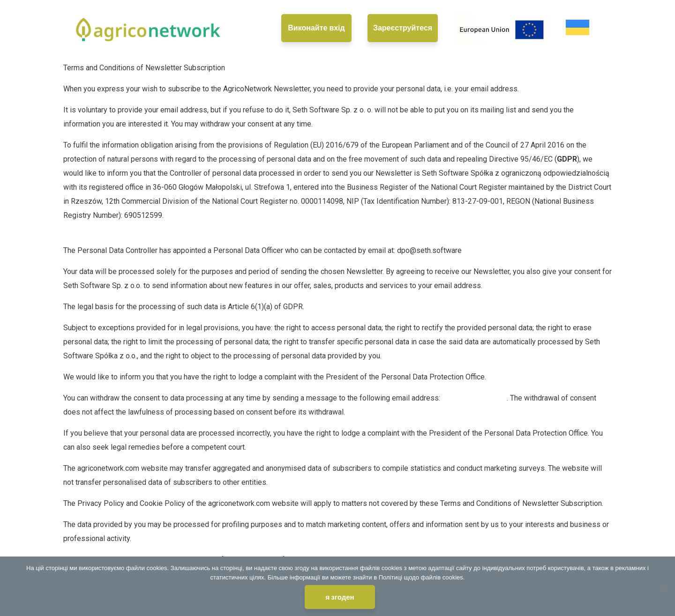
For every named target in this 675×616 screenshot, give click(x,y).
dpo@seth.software (474, 398)
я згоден (340, 597)
